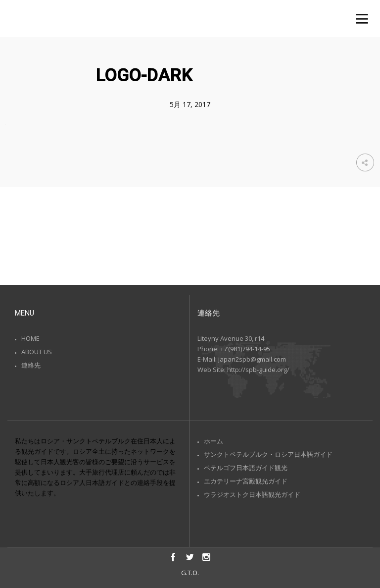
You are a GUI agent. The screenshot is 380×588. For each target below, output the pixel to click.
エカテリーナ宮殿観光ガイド (246, 481)
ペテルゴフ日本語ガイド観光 (246, 468)
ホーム (214, 441)
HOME (30, 338)
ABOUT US (37, 352)
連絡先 (31, 365)
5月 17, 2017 (190, 104)
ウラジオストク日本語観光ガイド (252, 494)
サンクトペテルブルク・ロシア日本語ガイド (268, 454)
